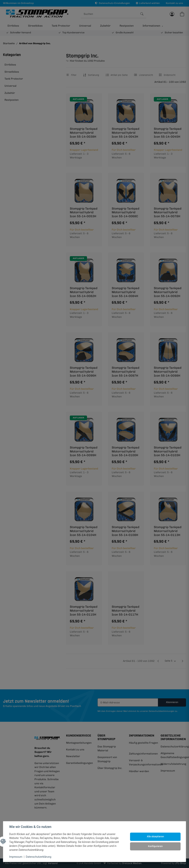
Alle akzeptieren (155, 837)
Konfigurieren (155, 846)
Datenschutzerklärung (39, 857)
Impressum (16, 857)
